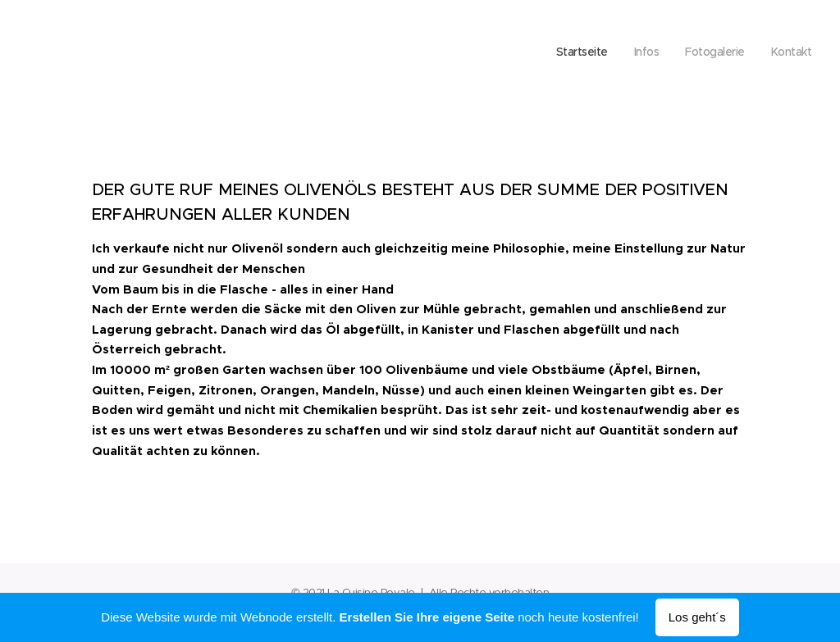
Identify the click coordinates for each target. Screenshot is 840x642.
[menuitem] (737, 53)
